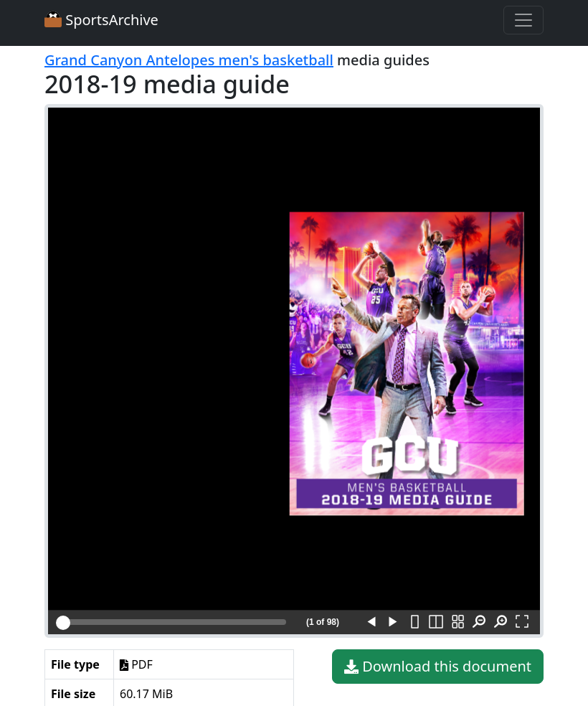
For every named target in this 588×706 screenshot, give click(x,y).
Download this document (438, 667)
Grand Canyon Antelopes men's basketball (189, 60)
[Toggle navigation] (523, 20)
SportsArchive (101, 20)
